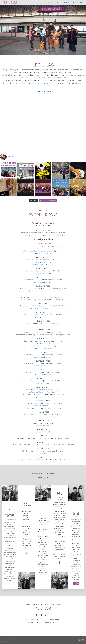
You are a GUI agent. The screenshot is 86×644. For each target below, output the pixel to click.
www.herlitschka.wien (43, 273)
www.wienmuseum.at (43, 262)
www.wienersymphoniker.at (46, 265)
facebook (43, 453)
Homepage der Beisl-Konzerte (43, 253)
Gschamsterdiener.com (43, 282)
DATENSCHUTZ (69, 640)
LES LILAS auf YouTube (43, 91)
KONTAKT (78, 3)
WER (67, 3)
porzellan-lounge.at (43, 343)
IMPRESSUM (56, 640)
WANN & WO (54, 3)
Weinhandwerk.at (43, 383)
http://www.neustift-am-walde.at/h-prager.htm (43, 291)
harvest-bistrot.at (43, 249)
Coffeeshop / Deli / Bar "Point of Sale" (43, 392)
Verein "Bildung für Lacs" (43, 417)
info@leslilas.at (61, 235)
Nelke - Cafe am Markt (43, 406)
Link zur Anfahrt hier (43, 317)
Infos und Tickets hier (43, 426)
